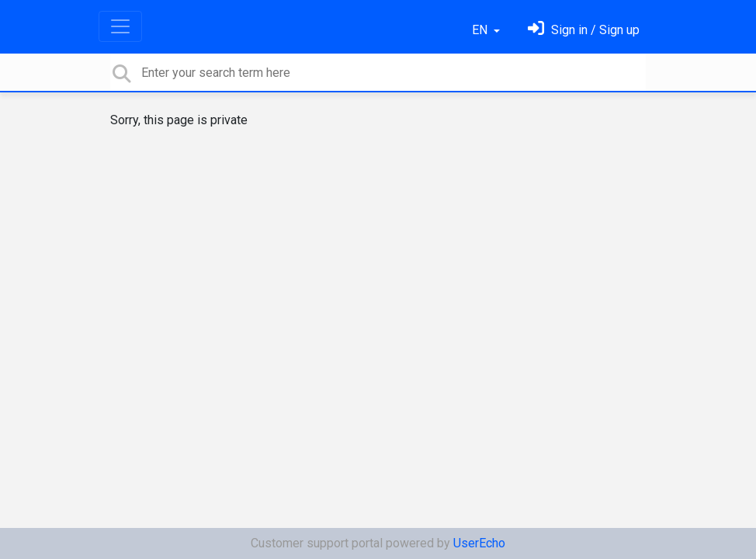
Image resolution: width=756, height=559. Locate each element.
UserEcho (479, 543)
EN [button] (481, 30)
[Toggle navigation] (120, 26)
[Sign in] (584, 30)
